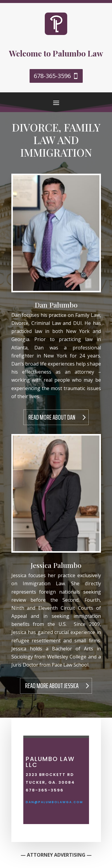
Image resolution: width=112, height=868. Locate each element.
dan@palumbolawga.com (54, 802)
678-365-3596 (52, 76)
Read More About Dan (52, 417)
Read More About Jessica (52, 686)
